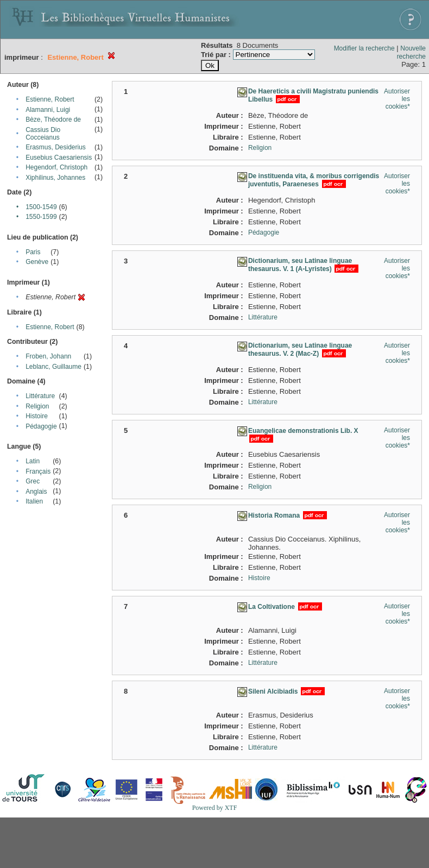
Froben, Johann (48, 356)
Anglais (36, 492)
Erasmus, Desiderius (56, 147)
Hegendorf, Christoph (56, 167)
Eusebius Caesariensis (59, 158)
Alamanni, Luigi (48, 110)
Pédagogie (41, 426)
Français (38, 471)
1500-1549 (41, 207)
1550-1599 (41, 217)
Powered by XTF (215, 808)
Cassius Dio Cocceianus (43, 134)
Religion (37, 406)
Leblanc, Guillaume (53, 367)
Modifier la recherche (364, 48)
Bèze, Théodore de (53, 119)
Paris (33, 252)
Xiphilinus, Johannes (55, 178)
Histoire (37, 416)
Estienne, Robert (50, 99)
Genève (37, 262)
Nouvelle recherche (411, 52)
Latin (33, 461)
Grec (33, 481)
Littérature (40, 396)
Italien (34, 501)
